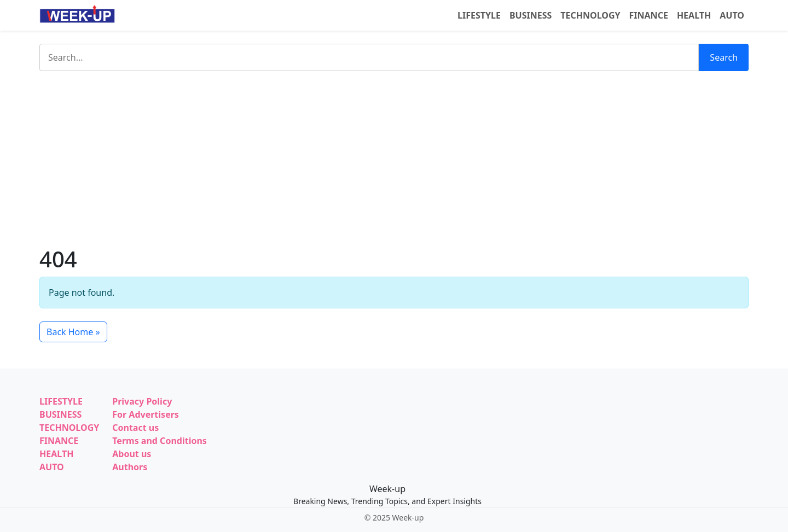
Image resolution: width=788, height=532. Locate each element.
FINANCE (649, 15)
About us (132, 454)
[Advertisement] (394, 159)
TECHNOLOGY (590, 15)
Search (724, 57)
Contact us (135, 428)
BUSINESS (531, 15)
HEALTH (694, 15)
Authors (130, 467)
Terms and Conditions (160, 441)
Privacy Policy (142, 401)
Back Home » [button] (73, 332)
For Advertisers (146, 414)
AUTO (732, 15)
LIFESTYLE (479, 15)
